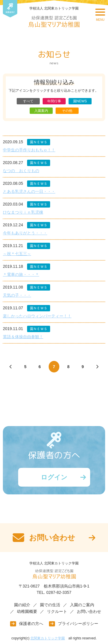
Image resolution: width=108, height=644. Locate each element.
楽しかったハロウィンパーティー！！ (37, 316)
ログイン (54, 477)
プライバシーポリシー (78, 624)
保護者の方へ (31, 624)
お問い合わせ (89, 611)
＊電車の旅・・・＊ (21, 274)
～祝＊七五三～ (17, 254)
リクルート (57, 611)
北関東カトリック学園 (48, 638)
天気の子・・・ (17, 295)
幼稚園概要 (27, 611)
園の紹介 (22, 605)
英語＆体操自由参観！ (23, 337)
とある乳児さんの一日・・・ (29, 191)
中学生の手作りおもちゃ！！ (29, 150)
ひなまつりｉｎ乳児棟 (23, 212)
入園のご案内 (82, 605)
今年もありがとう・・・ (25, 233)
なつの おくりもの (21, 171)
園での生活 (50, 605)
